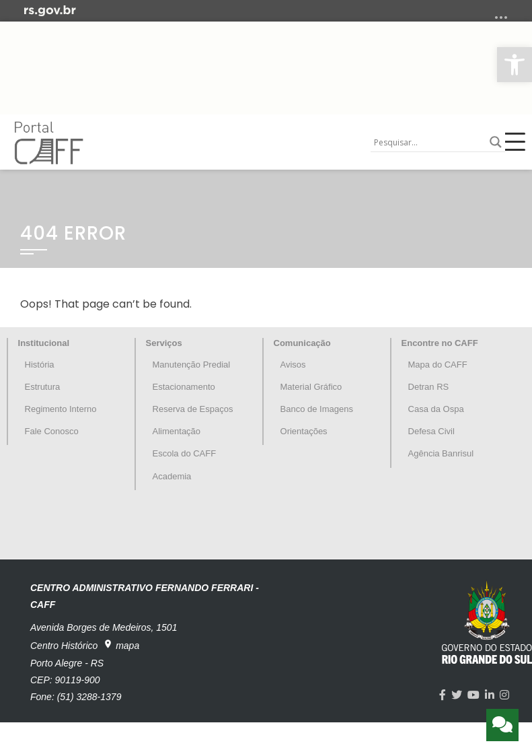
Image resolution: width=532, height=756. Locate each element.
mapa (121, 645)
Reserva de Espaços (193, 409)
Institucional (44, 343)
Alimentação (177, 431)
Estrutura (43, 387)
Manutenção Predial (192, 365)
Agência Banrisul (441, 453)
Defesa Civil (431, 431)
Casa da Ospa (436, 409)
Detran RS (429, 387)
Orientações (304, 431)
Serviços (164, 343)
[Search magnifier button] (496, 142)
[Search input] (428, 142)
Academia (172, 476)
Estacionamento (184, 387)
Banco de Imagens (317, 409)
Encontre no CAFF (440, 343)
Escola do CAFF (185, 453)
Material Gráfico (311, 387)
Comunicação (302, 343)
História (40, 365)
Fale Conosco (52, 431)
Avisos (293, 365)
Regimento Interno (61, 409)
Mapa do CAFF (438, 365)
